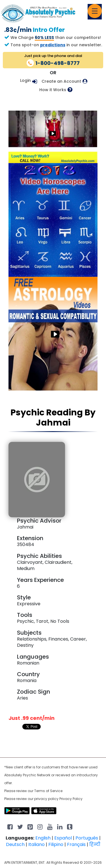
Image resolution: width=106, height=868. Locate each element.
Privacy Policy (71, 799)
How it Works (53, 90)
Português (87, 838)
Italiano (36, 844)
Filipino (56, 844)
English (43, 838)
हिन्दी (95, 844)
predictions (53, 45)
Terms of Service (48, 791)
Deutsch (15, 844)
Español (63, 838)
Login (25, 80)
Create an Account (61, 81)
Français (76, 844)
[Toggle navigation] (95, 11)
